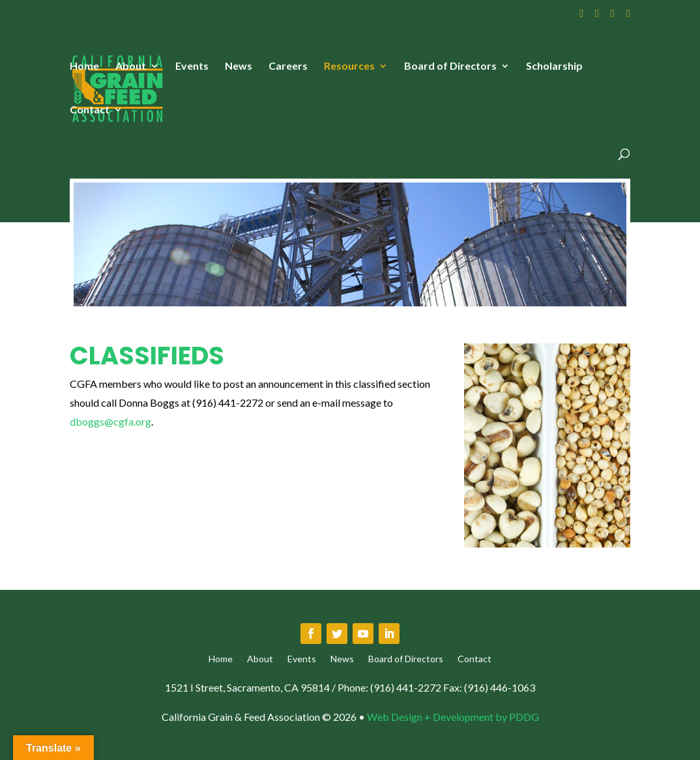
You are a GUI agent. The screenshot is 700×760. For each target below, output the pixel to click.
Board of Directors (450, 66)
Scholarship (554, 66)
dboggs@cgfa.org (110, 421)
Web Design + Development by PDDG (453, 717)
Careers (288, 66)
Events (192, 66)
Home (84, 66)
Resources (349, 66)
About (131, 66)
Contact (90, 110)
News (239, 66)
